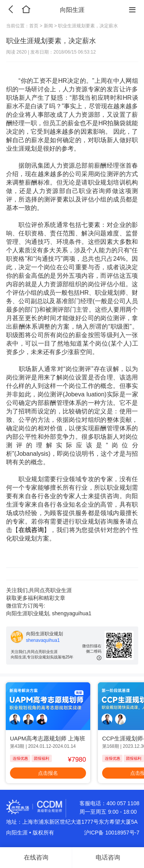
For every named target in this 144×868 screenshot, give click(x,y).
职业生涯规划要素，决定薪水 (88, 26)
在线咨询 (31, 530)
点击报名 (48, 773)
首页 (34, 26)
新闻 (48, 26)
